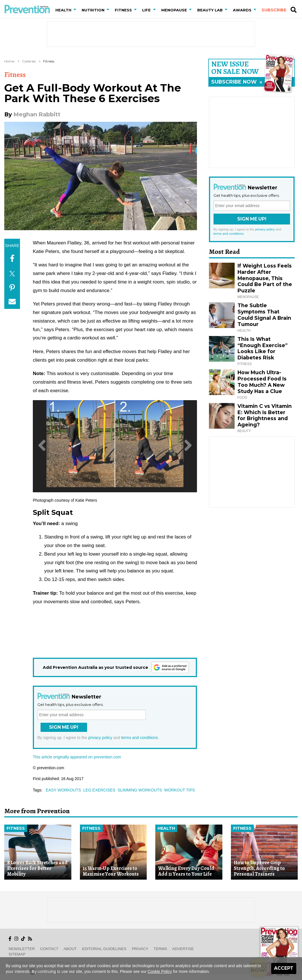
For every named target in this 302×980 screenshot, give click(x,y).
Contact (49, 949)
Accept (284, 968)
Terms (160, 949)
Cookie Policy (160, 971)
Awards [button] (242, 10)
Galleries (29, 61)
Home (9, 61)
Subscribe (274, 10)
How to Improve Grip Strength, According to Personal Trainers (259, 868)
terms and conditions (139, 738)
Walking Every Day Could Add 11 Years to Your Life (186, 871)
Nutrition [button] (93, 10)
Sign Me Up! (64, 727)
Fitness (49, 61)
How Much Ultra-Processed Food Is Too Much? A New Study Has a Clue (262, 382)
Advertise (183, 949)
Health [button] (63, 10)
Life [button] (146, 10)
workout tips (180, 790)
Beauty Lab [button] (210, 10)
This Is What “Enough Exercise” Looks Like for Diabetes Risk (262, 348)
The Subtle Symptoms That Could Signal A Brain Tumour (264, 315)
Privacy (140, 949)
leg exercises (99, 790)
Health (166, 828)
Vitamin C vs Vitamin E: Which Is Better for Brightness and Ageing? (265, 415)
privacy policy (100, 738)
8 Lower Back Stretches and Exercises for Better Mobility (37, 868)
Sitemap (17, 954)
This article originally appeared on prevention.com (77, 757)
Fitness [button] (123, 10)
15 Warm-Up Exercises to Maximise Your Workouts (111, 871)
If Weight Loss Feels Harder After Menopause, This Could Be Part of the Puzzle (265, 278)
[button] (76, 10)
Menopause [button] (174, 10)
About (70, 949)
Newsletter (22, 949)
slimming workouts (140, 790)
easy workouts (63, 790)
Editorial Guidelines (104, 949)
